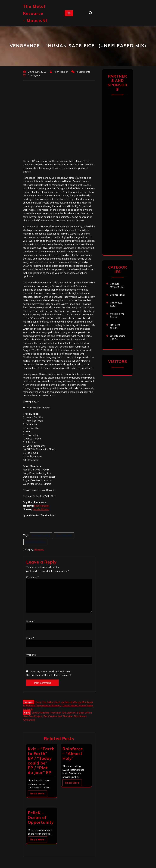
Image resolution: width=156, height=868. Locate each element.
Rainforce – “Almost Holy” (73, 754)
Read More (37, 794)
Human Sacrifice (41, 535)
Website (31, 655)
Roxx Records (64, 535)
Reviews (39, 550)
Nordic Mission (41, 509)
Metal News (117, 314)
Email (30, 638)
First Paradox (42, 506)
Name (30, 621)
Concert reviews (115, 285)
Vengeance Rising (35, 542)
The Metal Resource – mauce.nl (35, 13)
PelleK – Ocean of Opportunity (41, 817)
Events (114, 295)
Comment (32, 577)
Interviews (116, 303)
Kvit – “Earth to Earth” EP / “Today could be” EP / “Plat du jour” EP (41, 761)
